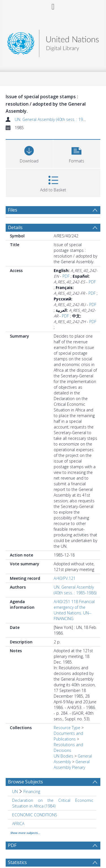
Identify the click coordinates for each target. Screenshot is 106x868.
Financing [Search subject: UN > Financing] (32, 791)
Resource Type (67, 728)
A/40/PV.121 (65, 578)
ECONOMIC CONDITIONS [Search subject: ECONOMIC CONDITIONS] (35, 815)
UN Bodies (63, 756)
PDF (66, 276)
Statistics (17, 862)
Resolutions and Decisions (68, 747)
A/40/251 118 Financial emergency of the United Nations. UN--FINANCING (74, 610)
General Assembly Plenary (72, 765)
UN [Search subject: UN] (15, 791)
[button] (77, 153)
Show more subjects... (25, 833)
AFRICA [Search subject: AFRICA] (18, 824)
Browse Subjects (25, 782)
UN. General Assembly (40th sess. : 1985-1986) (57, 119)
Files (13, 210)
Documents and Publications (68, 736)
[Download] (29, 153)
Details (15, 227)
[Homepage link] (53, 42)
